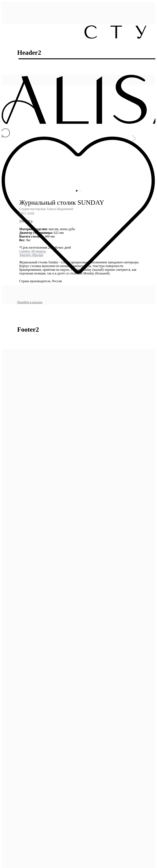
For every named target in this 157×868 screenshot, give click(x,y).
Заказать (25, 204)
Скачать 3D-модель (33, 200)
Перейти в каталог (30, 252)
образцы (37, 204)
